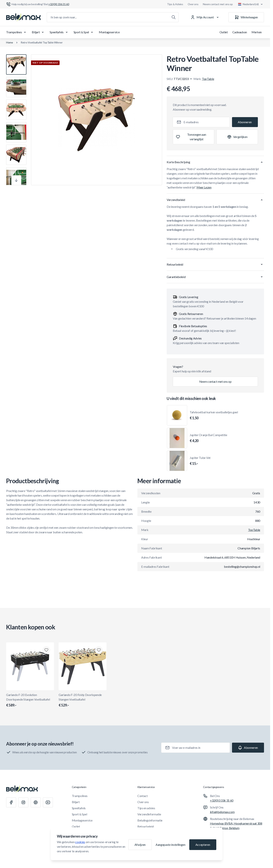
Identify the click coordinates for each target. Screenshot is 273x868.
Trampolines (17, 32)
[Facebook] (11, 802)
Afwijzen (140, 845)
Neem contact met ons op (218, 4)
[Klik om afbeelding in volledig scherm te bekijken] (97, 120)
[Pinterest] (36, 802)
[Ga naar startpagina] (23, 17)
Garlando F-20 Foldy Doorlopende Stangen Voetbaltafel (83, 700)
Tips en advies (146, 808)
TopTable (208, 79)
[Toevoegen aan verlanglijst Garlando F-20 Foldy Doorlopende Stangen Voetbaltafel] (99, 650)
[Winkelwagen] (246, 17)
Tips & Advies (175, 4)
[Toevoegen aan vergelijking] (237, 137)
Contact (143, 796)
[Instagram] (23, 802)
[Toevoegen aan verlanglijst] (193, 137)
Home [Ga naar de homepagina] (10, 42)
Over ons (193, 4)
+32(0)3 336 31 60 (222, 800)
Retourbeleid (146, 826)
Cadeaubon (240, 32)
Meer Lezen (204, 187)
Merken (257, 32)
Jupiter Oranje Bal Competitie (208, 438)
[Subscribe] (245, 122)
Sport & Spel (84, 32)
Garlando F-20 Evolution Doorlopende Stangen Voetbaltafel (30, 700)
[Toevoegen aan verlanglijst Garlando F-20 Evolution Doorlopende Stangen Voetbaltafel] (46, 650)
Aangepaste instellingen (171, 845)
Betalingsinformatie (150, 820)
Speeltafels (59, 32)
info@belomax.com (222, 812)
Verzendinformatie (149, 814)
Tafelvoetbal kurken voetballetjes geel (214, 415)
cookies (80, 842)
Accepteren (203, 845)
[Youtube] (48, 802)
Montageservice (109, 32)
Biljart (38, 32)
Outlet (224, 32)
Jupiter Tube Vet (200, 461)
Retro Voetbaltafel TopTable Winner (42, 42)
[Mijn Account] (205, 17)
